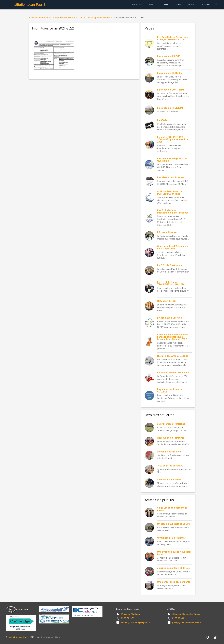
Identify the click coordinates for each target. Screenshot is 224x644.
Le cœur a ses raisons (169, 452)
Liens (58, 637)
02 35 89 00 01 (179, 618)
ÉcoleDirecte (17, 609)
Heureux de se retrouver (171, 438)
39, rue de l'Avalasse (131, 614)
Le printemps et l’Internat (171, 424)
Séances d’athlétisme (169, 480)
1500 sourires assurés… (170, 466)
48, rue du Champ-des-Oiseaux (187, 614)
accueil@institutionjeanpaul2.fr (136, 622)
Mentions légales (45, 637)
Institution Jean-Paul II (19, 637)
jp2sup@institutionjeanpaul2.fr (187, 622)
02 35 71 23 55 (128, 618)
